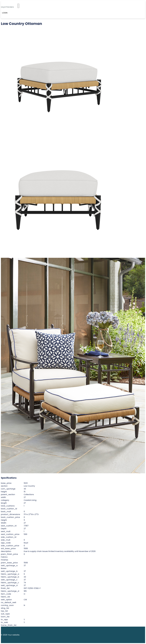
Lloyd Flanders (7, 7)
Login (5, 13)
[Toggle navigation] (18, 6)
